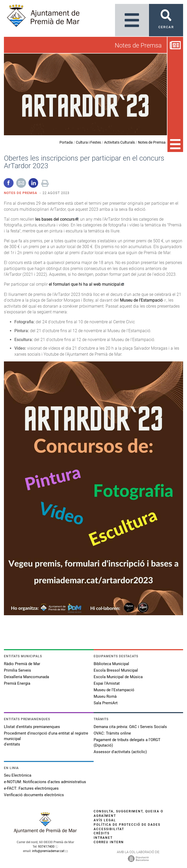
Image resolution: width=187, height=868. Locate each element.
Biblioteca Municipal (111, 664)
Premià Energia (17, 683)
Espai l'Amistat (107, 683)
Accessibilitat (109, 829)
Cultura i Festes (88, 142)
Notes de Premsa (152, 142)
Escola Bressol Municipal (116, 670)
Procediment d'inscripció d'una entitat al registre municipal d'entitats (46, 739)
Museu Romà (105, 696)
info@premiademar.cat (48, 851)
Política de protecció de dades (127, 825)
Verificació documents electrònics (34, 795)
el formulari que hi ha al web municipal (85, 284)
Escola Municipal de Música (118, 677)
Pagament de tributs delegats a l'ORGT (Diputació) (127, 743)
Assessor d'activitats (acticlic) (120, 752)
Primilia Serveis (17, 670)
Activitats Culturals (119, 142)
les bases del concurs (55, 219)
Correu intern (109, 842)
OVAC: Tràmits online (112, 733)
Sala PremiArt (106, 703)
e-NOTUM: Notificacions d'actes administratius (45, 782)
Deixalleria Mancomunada (26, 677)
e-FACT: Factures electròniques (31, 788)
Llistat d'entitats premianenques (32, 727)
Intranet (103, 838)
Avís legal (105, 820)
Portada (66, 142)
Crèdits (102, 833)
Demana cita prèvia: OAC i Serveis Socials (130, 727)
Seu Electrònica (18, 775)
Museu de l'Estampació (141, 300)
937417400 (46, 847)
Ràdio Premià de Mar (22, 664)
